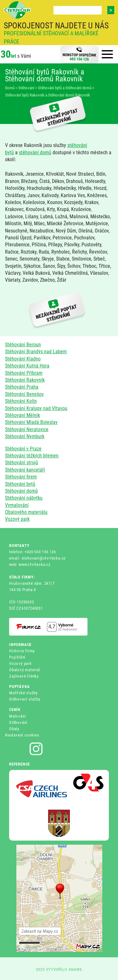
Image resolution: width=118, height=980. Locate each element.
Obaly (14, 729)
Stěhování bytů (20, 484)
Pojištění (17, 657)
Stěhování (18, 722)
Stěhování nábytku (24, 498)
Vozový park (17, 519)
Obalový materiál (25, 670)
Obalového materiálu (26, 512)
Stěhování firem (21, 477)
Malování (17, 716)
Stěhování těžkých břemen (32, 456)
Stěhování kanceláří (25, 470)
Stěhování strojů (22, 463)
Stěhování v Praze (23, 449)
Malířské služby (23, 693)
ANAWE (75, 969)
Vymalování (17, 505)
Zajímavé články (24, 676)
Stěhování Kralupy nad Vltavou (36, 408)
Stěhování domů (21, 491)
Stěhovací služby (25, 699)
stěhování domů (35, 153)
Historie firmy (22, 651)
